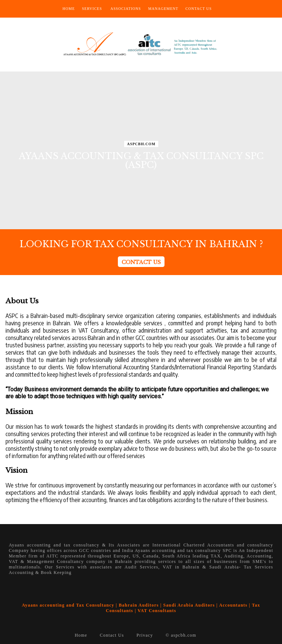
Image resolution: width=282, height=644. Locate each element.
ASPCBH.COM (141, 144)
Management (163, 9)
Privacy (145, 635)
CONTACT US (141, 262)
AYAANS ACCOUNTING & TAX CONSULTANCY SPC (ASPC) (141, 160)
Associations (126, 9)
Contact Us (199, 9)
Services (92, 9)
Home (68, 9)
